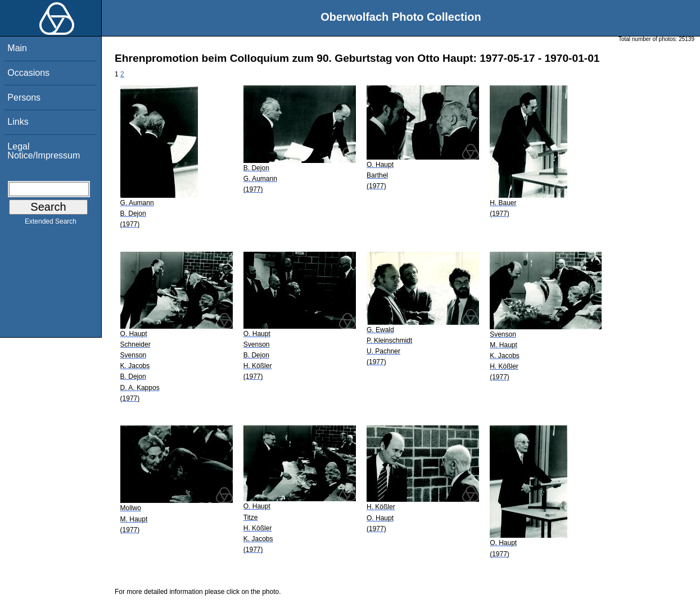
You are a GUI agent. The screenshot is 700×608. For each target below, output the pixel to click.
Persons (24, 97)
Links (18, 122)
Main (17, 48)
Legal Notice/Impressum (44, 151)
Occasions (28, 73)
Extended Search (51, 224)
